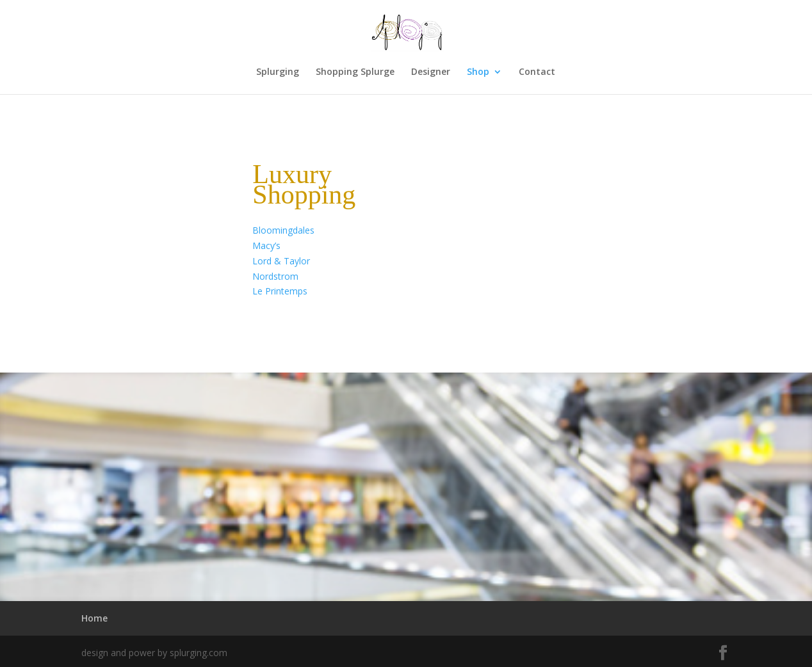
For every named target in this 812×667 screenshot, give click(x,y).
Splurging (278, 72)
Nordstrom (275, 276)
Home (94, 618)
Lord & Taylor (281, 261)
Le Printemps (280, 291)
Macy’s (266, 245)
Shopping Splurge (355, 72)
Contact (537, 72)
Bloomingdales (283, 230)
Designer (431, 72)
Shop (478, 72)
